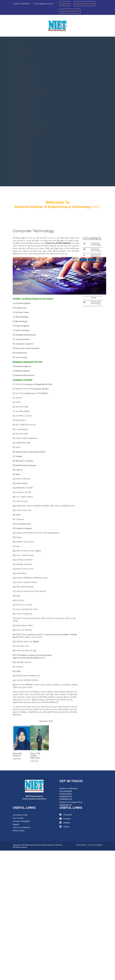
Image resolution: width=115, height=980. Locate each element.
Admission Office (20, 167)
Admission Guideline (21, 153)
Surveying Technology (22, 85)
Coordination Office (21, 177)
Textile (16, 93)
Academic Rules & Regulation (25, 130)
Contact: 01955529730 (21, 4)
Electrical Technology (22, 72)
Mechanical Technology (23, 75)
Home (15, 38)
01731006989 (66, 791)
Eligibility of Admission (22, 140)
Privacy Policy (19, 831)
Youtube (67, 819)
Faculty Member (20, 98)
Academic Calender (21, 132)
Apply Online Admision (70, 11)
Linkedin (67, 823)
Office (16, 159)
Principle (16, 62)
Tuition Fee (18, 146)
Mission (16, 43)
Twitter (66, 827)
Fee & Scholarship (21, 143)
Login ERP (65, 4)
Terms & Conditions (21, 827)
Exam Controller (20, 164)
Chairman (17, 56)
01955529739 (66, 799)
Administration (19, 156)
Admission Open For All (84, 4)
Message (17, 51)
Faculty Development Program (26, 135)
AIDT (15, 88)
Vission (16, 46)
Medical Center (19, 182)
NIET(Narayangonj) (20, 847)
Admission (17, 138)
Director (16, 59)
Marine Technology (21, 80)
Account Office (19, 174)
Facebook (67, 815)
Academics (18, 64)
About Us (17, 41)
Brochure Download (21, 151)
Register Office (19, 161)
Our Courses (18, 818)
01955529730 (66, 797)
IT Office (17, 172)
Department (19, 67)
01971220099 (66, 794)
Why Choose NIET (20, 48)
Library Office (19, 169)
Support (16, 824)
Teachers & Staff (20, 815)
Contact (16, 185)
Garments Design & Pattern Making (28, 90)
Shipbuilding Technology (23, 83)
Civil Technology (20, 77)
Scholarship (18, 148)
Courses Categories (21, 821)
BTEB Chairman (19, 54)
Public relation (19, 180)
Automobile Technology (23, 96)
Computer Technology (23, 69)
